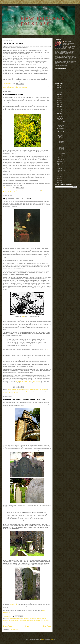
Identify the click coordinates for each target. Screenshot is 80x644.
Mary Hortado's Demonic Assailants (17, 199)
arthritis (9, 190)
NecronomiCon (13, 605)
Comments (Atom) (14, 629)
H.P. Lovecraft (38, 619)
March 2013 (61, 163)
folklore (26, 86)
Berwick (32, 389)
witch (17, 393)
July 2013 (61, 154)
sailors (26, 88)
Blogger (53, 639)
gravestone (26, 619)
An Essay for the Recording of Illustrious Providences (28, 381)
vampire (9, 622)
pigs (13, 88)
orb (23, 620)
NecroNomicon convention (15, 620)
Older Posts (47, 626)
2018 (58, 103)
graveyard (32, 619)
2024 (58, 90)
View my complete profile (61, 66)
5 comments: (8, 616)
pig (11, 88)
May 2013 (61, 159)
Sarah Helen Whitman (43, 620)
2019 (58, 101)
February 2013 (60, 168)
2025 (58, 88)
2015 (58, 109)
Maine (30, 86)
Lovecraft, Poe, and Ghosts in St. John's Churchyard (24, 400)
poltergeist (6, 393)
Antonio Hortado (11, 389)
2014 (58, 111)
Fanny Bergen (15, 190)
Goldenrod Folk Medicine (13, 95)
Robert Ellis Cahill (19, 88)
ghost (22, 619)
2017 (58, 105)
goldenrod (43, 190)
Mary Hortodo (42, 391)
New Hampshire (12, 192)
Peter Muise (68, 42)
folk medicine (27, 190)
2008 (58, 183)
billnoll (43, 639)
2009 (58, 181)
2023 (58, 92)
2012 (58, 174)
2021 (58, 96)
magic (26, 391)
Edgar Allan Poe (16, 619)
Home (27, 626)
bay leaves (26, 389)
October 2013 (62, 122)
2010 (58, 178)
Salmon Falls (12, 393)
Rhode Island (34, 620)
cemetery (9, 619)
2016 (58, 107)
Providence (27, 620)
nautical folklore (45, 86)
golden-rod (38, 190)
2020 (58, 98)
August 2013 (61, 129)
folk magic (22, 86)
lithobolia (22, 391)
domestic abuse (44, 389)
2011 (58, 176)
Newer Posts (8, 626)
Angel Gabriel (10, 86)
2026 (58, 86)
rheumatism (19, 192)
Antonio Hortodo (19, 389)
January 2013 (62, 170)
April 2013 (61, 161)
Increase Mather (15, 391)
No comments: (8, 84)
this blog (23, 316)
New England (7, 88)
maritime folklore (36, 86)
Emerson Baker (7, 391)
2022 (58, 94)
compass (16, 86)
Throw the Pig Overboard (13, 43)
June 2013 (61, 156)
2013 (58, 113)
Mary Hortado (35, 391)
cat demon (37, 389)
